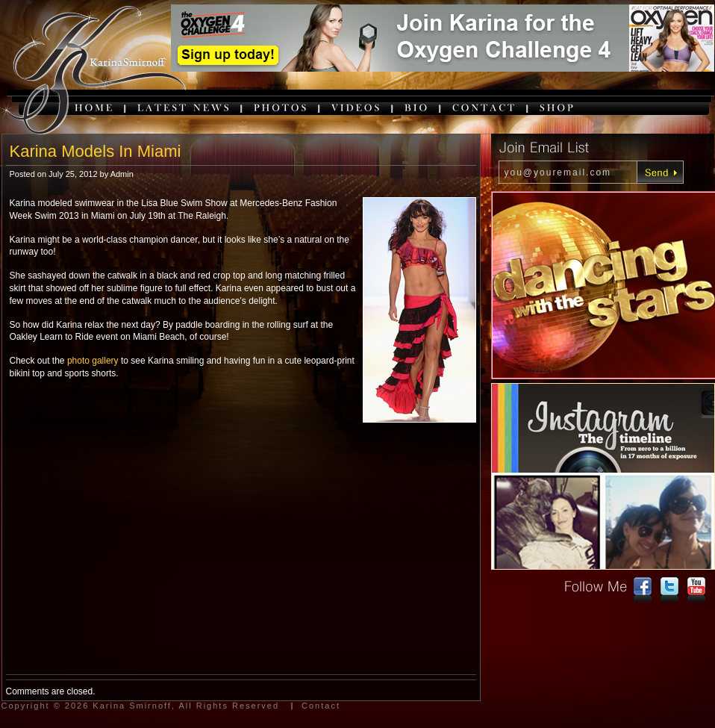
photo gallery (93, 361)
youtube (696, 590)
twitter (669, 590)
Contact (321, 706)
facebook (643, 590)
